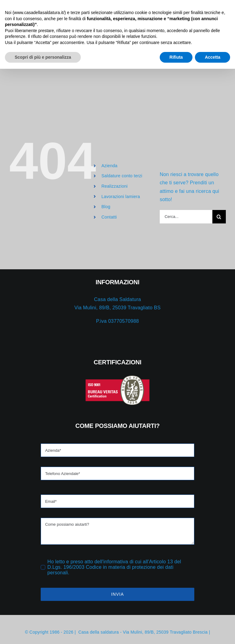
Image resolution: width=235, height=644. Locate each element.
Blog (106, 207)
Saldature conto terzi (122, 176)
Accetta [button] (213, 632)
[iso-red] (60, 377)
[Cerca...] (186, 217)
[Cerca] (219, 217)
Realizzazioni (114, 186)
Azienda (109, 166)
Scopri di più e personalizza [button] (43, 632)
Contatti (109, 217)
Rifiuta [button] (176, 632)
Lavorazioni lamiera (121, 197)
